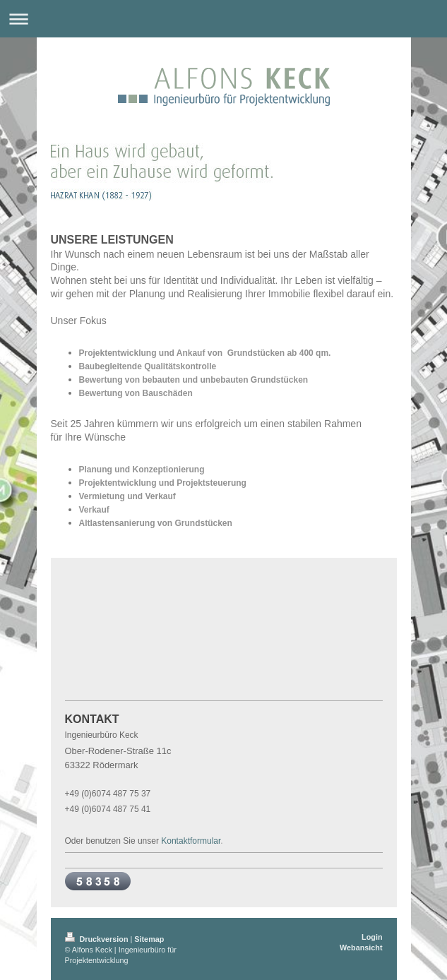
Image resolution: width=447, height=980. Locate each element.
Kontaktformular (191, 841)
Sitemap (149, 939)
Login (372, 937)
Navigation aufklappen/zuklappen (223, 19)
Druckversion (98, 939)
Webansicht (361, 948)
